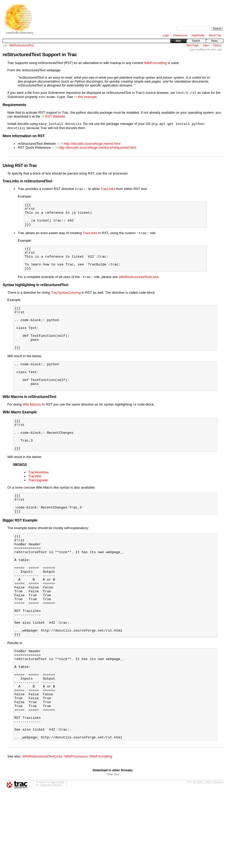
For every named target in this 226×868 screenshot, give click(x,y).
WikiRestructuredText (21, 45)
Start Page (192, 45)
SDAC (200, 858)
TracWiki (35, 510)
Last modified (198, 50)
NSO (209, 858)
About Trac (215, 35)
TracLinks (11, 183)
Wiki (178, 41)
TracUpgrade (38, 514)
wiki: (6, 45)
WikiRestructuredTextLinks (139, 290)
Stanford (218, 858)
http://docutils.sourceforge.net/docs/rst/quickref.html (96, 150)
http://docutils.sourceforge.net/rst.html (90, 146)
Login (166, 35)
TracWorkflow (38, 506)
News (214, 41)
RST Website (53, 117)
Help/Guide (198, 35)
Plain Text (113, 850)
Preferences (180, 35)
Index (206, 45)
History (217, 45)
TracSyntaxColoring (66, 306)
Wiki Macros (32, 432)
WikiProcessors (76, 832)
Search (196, 41)
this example (85, 98)
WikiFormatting (155, 63)
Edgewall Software (50, 861)
